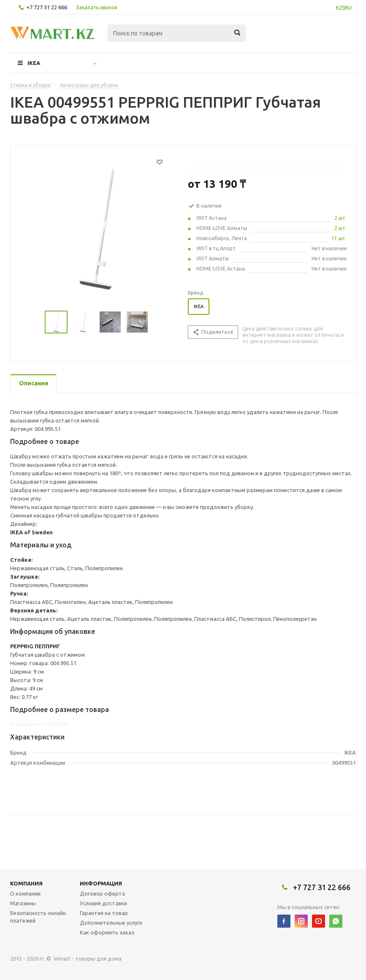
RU (348, 8)
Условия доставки (103, 903)
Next (158, 322)
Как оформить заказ (107, 932)
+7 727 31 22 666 (47, 7)
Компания (26, 883)
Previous (35, 322)
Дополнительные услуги (111, 923)
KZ (340, 8)
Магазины (23, 903)
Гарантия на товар (104, 913)
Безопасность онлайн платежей (38, 917)
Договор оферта (102, 893)
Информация (101, 883)
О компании (25, 893)
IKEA (34, 63)
